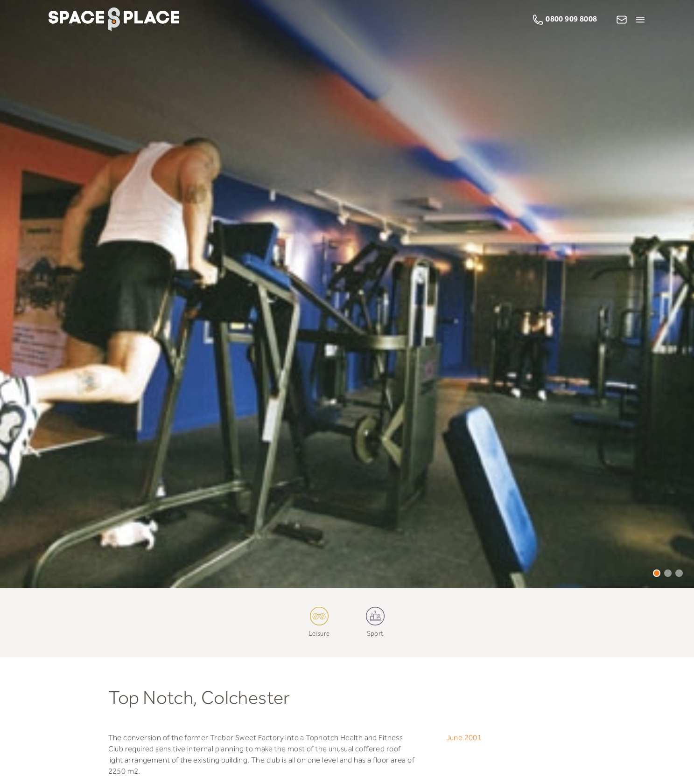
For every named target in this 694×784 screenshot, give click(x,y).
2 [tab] (668, 573)
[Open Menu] (640, 20)
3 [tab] (679, 573)
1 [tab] (657, 573)
